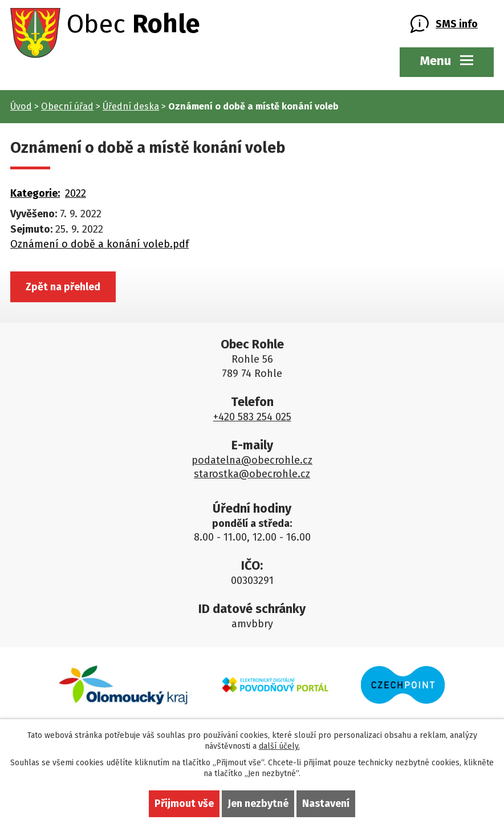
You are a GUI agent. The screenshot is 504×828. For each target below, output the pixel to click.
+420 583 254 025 (252, 417)
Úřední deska (131, 106)
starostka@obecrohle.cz (252, 474)
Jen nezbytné (258, 803)
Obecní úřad (67, 106)
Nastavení (326, 803)
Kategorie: (35, 193)
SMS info (457, 24)
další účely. (279, 746)
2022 (76, 193)
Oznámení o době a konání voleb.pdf (99, 244)
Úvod (21, 106)
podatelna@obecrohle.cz (252, 460)
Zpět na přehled (63, 287)
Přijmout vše (184, 803)
